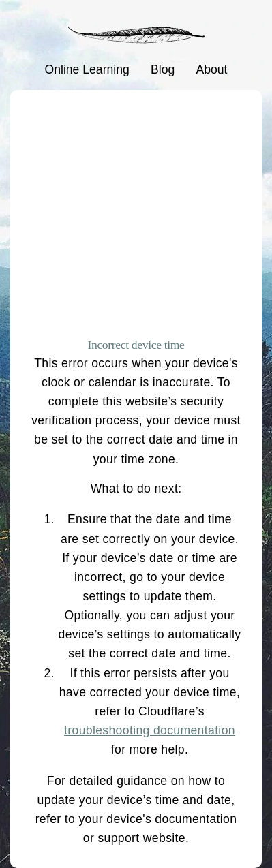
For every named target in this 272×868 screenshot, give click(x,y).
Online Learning (87, 69)
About (211, 69)
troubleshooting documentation (150, 730)
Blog (163, 69)
